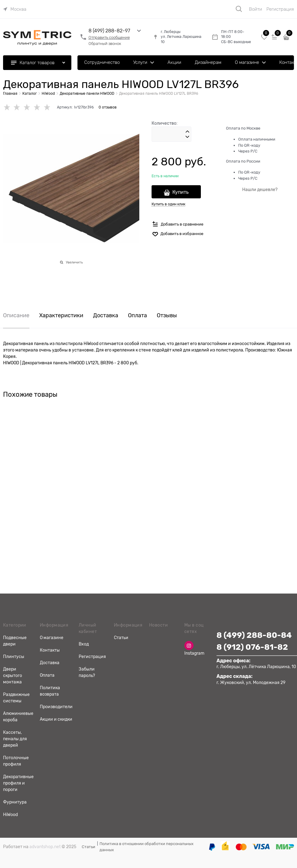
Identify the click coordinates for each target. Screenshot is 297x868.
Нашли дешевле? (260, 189)
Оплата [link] (137, 316)
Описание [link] (16, 316)
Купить (180, 192)
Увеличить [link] (74, 262)
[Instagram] (189, 645)
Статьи (88, 847)
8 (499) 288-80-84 (254, 635)
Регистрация (280, 9)
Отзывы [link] (167, 316)
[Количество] (171, 134)
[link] (15, 9)
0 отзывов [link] (108, 107)
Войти (256, 9)
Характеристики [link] (61, 316)
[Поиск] (239, 9)
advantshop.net (45, 847)
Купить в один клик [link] (168, 204)
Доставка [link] (106, 316)
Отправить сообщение (109, 37)
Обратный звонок (105, 44)
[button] (187, 132)
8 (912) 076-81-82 (252, 647)
